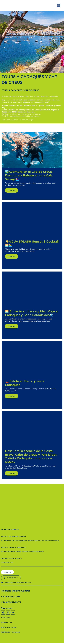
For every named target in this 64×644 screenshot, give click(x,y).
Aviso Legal (6, 618)
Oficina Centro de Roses (11, 558)
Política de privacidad (10, 632)
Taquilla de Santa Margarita (13, 547)
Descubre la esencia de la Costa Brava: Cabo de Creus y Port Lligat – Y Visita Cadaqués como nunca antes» (32, 456)
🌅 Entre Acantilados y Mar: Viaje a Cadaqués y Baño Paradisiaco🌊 (31, 313)
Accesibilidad (7, 622)
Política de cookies (9, 627)
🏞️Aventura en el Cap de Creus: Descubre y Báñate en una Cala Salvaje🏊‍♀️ (29, 175)
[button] (59, 5)
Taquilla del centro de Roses (14, 537)
